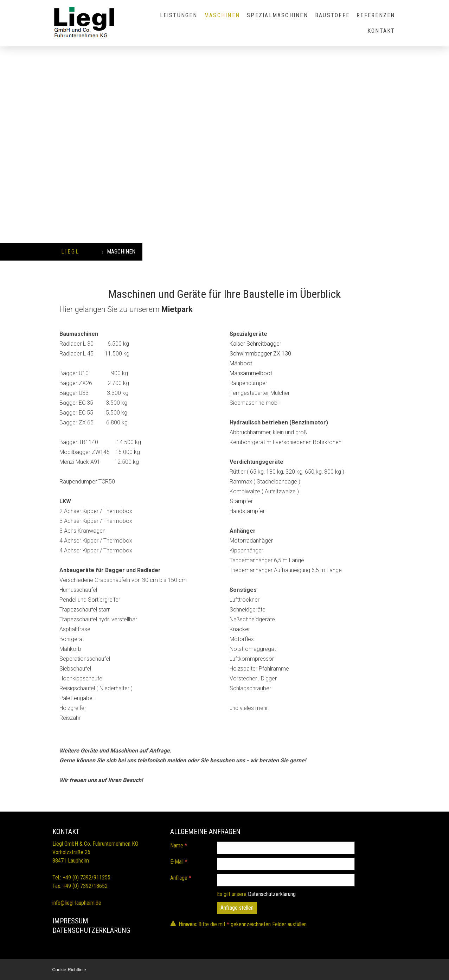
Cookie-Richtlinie (69, 970)
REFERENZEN (376, 15)
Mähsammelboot (251, 373)
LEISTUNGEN (179, 15)
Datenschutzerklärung (272, 894)
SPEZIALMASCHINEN (277, 15)
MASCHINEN (222, 15)
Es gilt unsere (256, 894)
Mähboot (242, 363)
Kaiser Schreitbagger (255, 344)
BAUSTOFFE (332, 15)
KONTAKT (381, 31)
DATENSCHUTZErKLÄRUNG (91, 930)
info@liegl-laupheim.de (77, 903)
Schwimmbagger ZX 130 (260, 354)
